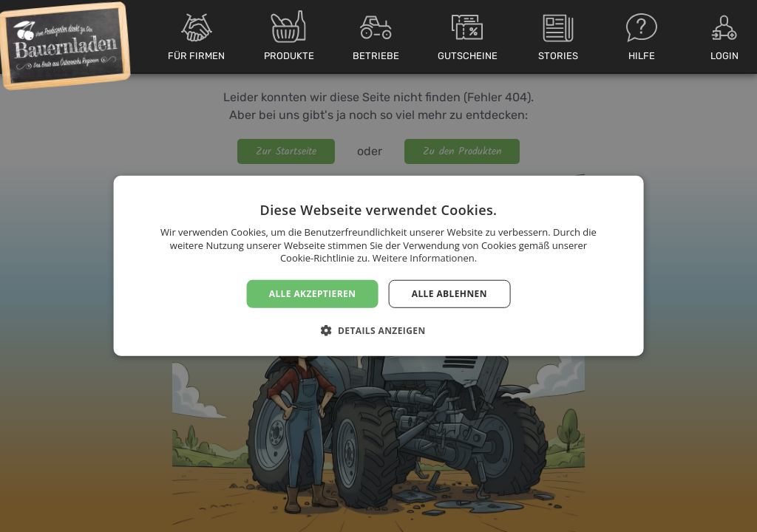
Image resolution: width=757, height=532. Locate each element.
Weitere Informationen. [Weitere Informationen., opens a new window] (425, 258)
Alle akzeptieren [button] (313, 294)
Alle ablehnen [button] (449, 294)
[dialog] (378, 266)
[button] (378, 330)
